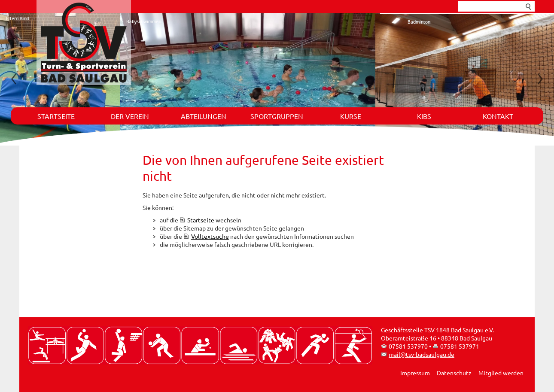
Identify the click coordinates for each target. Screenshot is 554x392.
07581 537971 (460, 346)
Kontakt (498, 116)
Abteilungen (204, 116)
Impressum (415, 373)
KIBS (424, 116)
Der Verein (130, 116)
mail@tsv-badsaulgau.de (422, 354)
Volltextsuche (210, 236)
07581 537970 (408, 346)
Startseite (56, 116)
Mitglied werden (501, 373)
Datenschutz (454, 373)
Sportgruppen (277, 116)
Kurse (351, 116)
